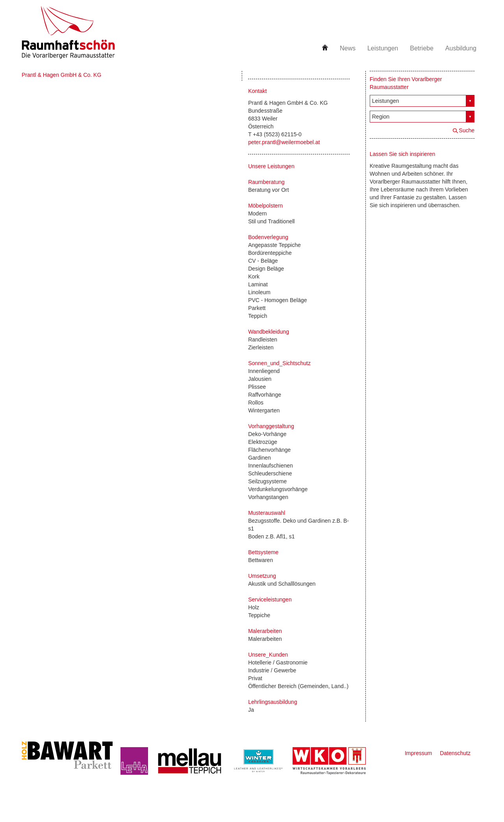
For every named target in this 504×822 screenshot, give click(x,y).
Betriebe (422, 48)
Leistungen (383, 48)
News (348, 48)
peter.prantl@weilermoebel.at (284, 142)
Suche (467, 130)
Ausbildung (461, 48)
